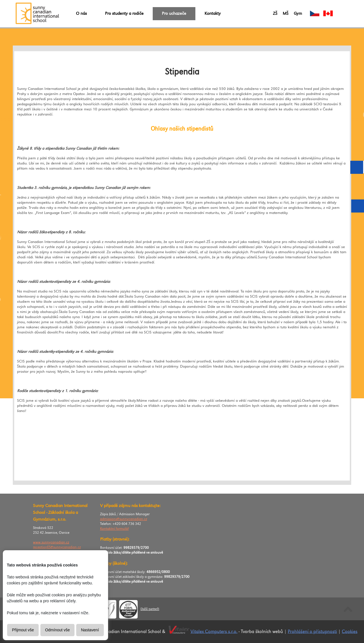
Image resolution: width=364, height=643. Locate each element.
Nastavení (90, 630)
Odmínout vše (57, 630)
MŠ (286, 14)
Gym (298, 14)
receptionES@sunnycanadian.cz (57, 547)
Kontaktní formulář (114, 529)
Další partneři (150, 609)
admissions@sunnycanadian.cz (124, 519)
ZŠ (275, 14)
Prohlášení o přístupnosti (312, 631)
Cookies (350, 631)
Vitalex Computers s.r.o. (214, 631)
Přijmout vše (23, 630)
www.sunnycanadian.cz (51, 542)
